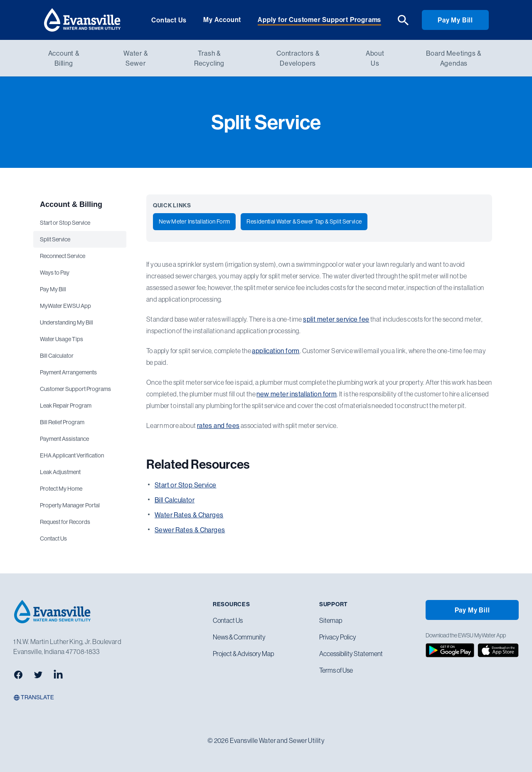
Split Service (55, 239)
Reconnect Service (63, 256)
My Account (222, 20)
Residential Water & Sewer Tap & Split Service (304, 221)
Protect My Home (61, 489)
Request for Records (65, 522)
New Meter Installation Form (194, 221)
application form (276, 351)
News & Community (239, 637)
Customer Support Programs (75, 389)
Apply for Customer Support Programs (319, 20)
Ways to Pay (55, 273)
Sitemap (331, 620)
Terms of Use (336, 670)
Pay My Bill (455, 20)
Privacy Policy (338, 637)
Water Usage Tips (62, 339)
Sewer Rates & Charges (190, 530)
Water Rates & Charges (189, 515)
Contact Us (169, 20)
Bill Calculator (57, 356)
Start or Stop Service (65, 223)
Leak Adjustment (60, 472)
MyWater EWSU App (65, 306)
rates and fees (218, 425)
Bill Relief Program (62, 422)
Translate (34, 697)
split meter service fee (336, 319)
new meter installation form (297, 394)
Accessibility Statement (351, 654)
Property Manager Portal (70, 505)
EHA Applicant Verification (72, 455)
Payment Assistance (64, 439)
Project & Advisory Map (243, 654)
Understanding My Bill (66, 322)
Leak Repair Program (66, 406)
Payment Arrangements (68, 372)
